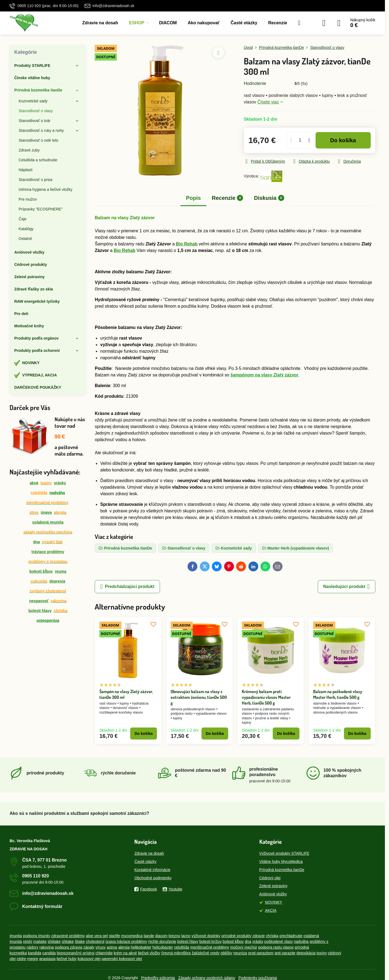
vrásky (60, 483)
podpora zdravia (69, 947)
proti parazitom (261, 953)
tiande (149, 936)
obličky (226, 953)
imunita (16, 936)
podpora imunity (37, 936)
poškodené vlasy (278, 942)
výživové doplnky (206, 936)
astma (112, 947)
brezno (174, 936)
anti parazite (285, 953)
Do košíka (343, 140)
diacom (161, 936)
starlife (115, 936)
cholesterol (95, 942)
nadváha (301, 942)
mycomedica (132, 936)
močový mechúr (244, 947)
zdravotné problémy (68, 936)
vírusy (101, 947)
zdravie (259, 936)
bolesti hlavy (40, 611)
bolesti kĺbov (41, 571)
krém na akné (125, 953)
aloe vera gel (97, 936)
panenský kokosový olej (122, 959)
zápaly (89, 947)
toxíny (322, 953)
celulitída (39, 493)
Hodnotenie (255, 83)
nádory (33, 947)
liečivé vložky (149, 953)
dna (36, 542)
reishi (27, 942)
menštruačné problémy (210, 947)
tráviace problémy (48, 552)
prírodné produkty (236, 936)
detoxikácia (306, 953)
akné (34, 483)
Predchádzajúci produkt (127, 587)
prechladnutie (291, 936)
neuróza (240, 953)
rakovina (47, 947)
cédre (21, 959)
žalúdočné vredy (206, 953)
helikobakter (141, 947)
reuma (61, 571)
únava (46, 512)
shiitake (54, 942)
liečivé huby (66, 959)
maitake (40, 942)
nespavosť (39, 601)
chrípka (272, 936)
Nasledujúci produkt (347, 587)
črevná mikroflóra (176, 953)
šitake (80, 942)
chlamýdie (104, 953)
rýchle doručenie (162, 942)
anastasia (47, 959)
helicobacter (163, 947)
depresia (57, 581)
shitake (68, 942)
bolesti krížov (210, 942)
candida (49, 953)
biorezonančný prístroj (76, 953)
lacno (186, 936)
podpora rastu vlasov (276, 947)
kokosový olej (89, 959)
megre (33, 959)
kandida (35, 953)
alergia (124, 947)
